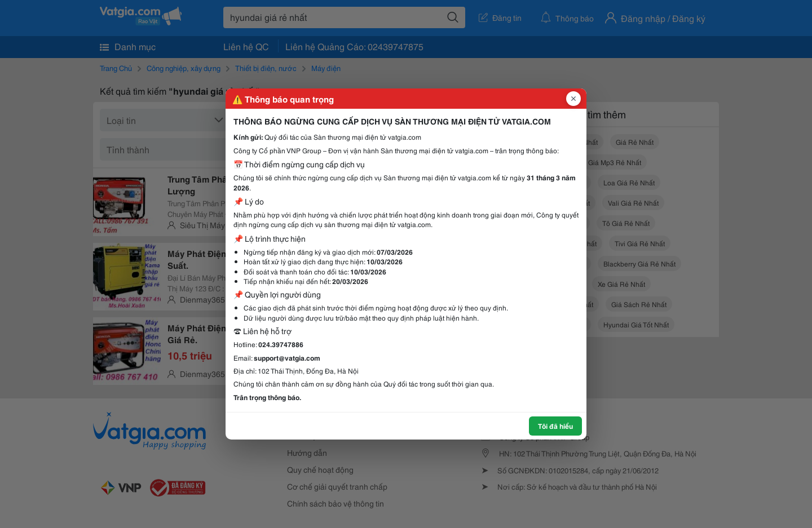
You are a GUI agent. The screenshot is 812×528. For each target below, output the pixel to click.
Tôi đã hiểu (555, 426)
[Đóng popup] (573, 99)
